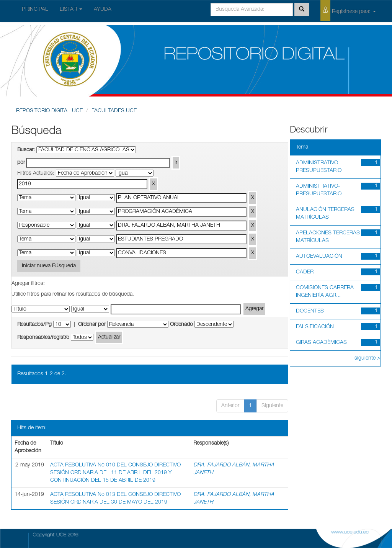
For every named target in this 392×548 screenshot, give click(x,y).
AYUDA (103, 10)
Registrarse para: (348, 11)
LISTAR (71, 10)
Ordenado (181, 325)
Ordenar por (92, 325)
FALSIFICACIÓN (315, 327)
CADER (305, 272)
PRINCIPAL (35, 10)
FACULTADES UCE (114, 111)
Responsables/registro (43, 338)
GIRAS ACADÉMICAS (321, 343)
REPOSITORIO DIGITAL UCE (49, 111)
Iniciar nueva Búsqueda (49, 266)
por (21, 163)
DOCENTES (310, 311)
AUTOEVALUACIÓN (319, 257)
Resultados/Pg (34, 325)
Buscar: (26, 150)
